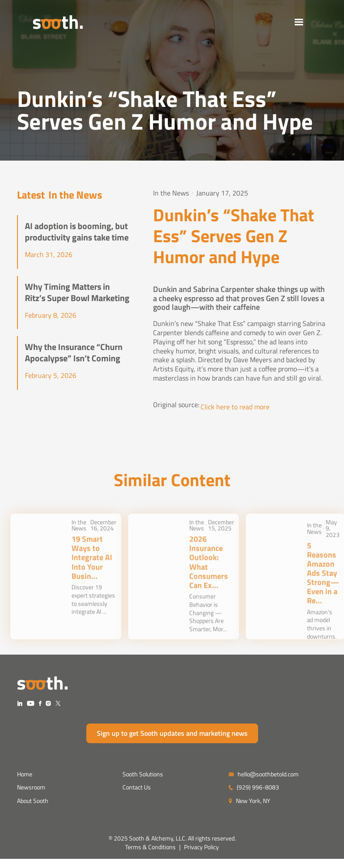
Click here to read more (235, 407)
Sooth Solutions (143, 774)
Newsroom (31, 787)
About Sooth (33, 801)
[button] (315, 22)
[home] (42, 22)
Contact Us (137, 787)
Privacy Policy (201, 847)
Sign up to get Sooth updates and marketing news (172, 733)
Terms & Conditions (150, 847)
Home (25, 774)
